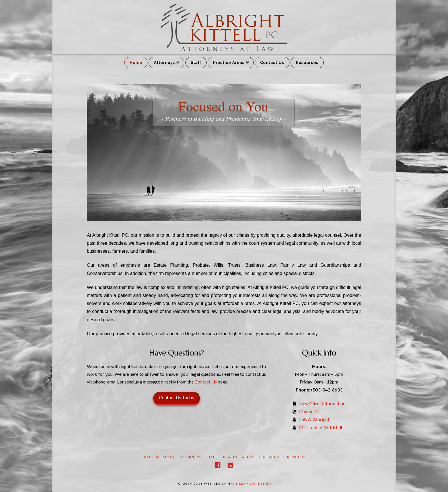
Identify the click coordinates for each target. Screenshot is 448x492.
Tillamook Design (254, 483)
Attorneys (165, 63)
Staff (196, 63)
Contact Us (272, 63)
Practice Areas (229, 63)
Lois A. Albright (314, 419)
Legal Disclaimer (157, 457)
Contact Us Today (177, 397)
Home (136, 63)
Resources (307, 63)
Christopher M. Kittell (321, 427)
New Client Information (322, 403)
